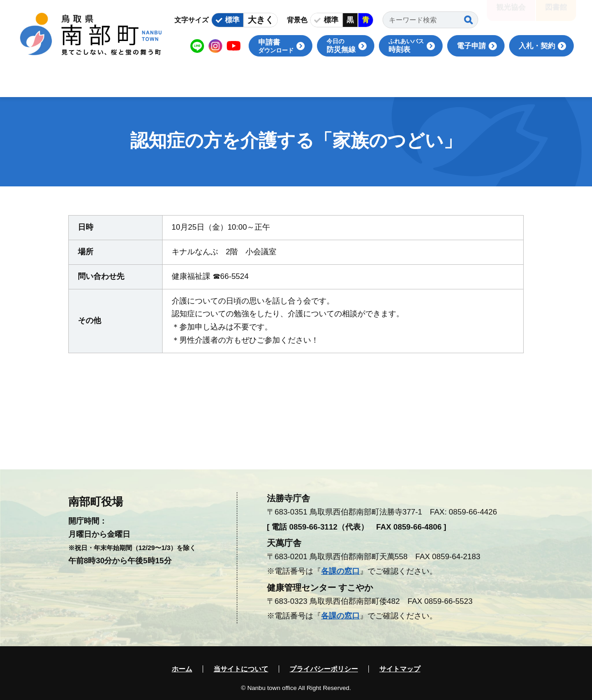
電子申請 (471, 46)
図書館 (556, 13)
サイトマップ (400, 669)
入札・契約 (537, 46)
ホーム (182, 669)
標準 (232, 20)
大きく (261, 20)
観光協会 (511, 13)
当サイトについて (241, 669)
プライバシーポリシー (324, 669)
